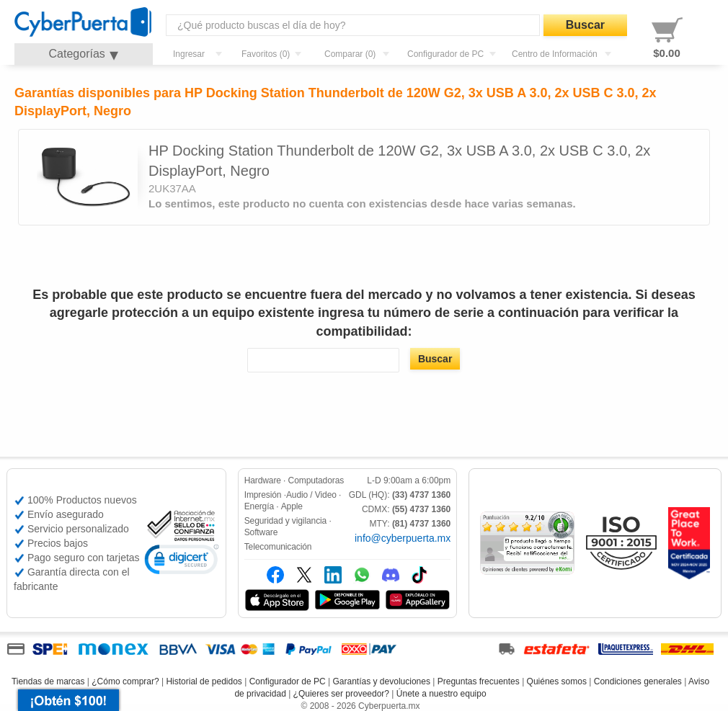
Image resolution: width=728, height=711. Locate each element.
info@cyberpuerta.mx (403, 538)
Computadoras (316, 480)
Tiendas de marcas (48, 681)
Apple (292, 506)
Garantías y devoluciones (382, 681)
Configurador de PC (288, 681)
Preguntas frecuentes (479, 681)
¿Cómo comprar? (125, 681)
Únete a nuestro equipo (441, 694)
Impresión (263, 495)
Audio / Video (311, 495)
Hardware (263, 480)
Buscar (585, 25)
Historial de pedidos (204, 681)
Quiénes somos (557, 681)
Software (261, 532)
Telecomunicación (278, 547)
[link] (182, 562)
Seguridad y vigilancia (286, 521)
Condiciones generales (638, 681)
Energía (259, 506)
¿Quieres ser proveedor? (341, 694)
